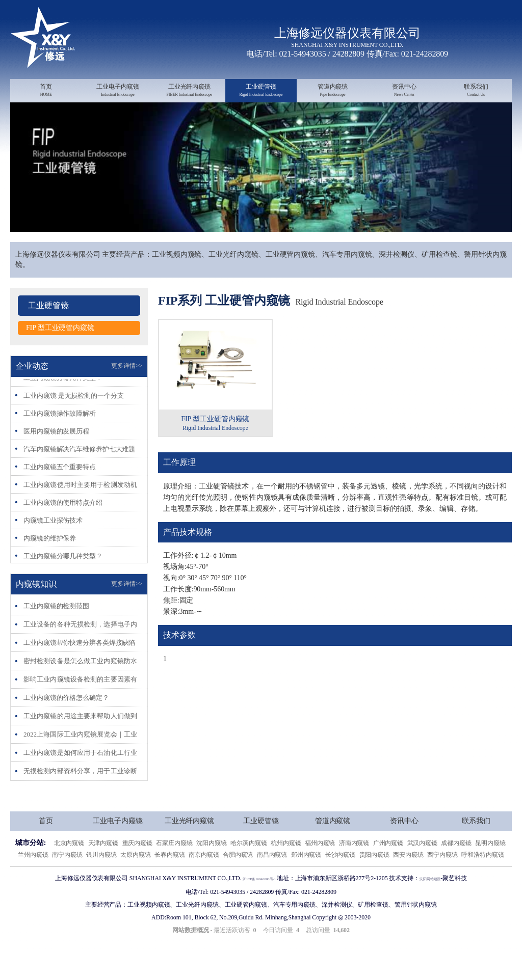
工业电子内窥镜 (118, 91)
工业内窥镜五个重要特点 (62, 492)
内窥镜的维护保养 (52, 563)
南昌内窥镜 (272, 878)
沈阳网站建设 (442, 902)
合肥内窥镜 (238, 878)
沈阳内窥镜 (212, 867)
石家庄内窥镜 (174, 867)
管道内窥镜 (333, 91)
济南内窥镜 (354, 867)
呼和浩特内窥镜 (482, 878)
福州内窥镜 (320, 867)
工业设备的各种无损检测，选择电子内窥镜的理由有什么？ (80, 648)
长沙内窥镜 (341, 878)
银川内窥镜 (101, 878)
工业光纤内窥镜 (189, 91)
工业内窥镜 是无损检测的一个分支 (77, 420)
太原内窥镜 (136, 878)
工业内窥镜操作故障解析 (62, 438)
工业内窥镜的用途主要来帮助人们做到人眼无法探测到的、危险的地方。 (80, 740)
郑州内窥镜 (306, 878)
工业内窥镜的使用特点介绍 (66, 527)
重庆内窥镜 (138, 867)
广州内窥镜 (388, 867)
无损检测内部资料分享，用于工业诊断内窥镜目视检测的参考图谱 (80, 795)
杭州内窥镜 (286, 867)
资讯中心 (404, 91)
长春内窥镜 (170, 878)
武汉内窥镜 (423, 867)
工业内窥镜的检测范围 (59, 630)
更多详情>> (127, 390)
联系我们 (476, 91)
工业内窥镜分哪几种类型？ (66, 402)
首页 (46, 91)
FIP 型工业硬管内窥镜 (62, 352)
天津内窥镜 (103, 867)
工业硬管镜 (261, 91)
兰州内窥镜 (33, 878)
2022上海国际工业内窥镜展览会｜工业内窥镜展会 (80, 758)
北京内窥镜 (69, 867)
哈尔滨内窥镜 (249, 867)
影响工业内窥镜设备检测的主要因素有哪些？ (80, 703)
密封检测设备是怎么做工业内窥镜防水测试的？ (80, 685)
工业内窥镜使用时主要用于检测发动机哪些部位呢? (80, 510)
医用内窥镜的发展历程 (59, 456)
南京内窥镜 (204, 878)
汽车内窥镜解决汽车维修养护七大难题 (80, 474)
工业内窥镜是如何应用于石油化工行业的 (80, 777)
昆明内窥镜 (490, 867)
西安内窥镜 (408, 878)
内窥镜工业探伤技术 (55, 545)
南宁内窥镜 (67, 878)
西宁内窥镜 (442, 878)
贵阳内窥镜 (375, 878)
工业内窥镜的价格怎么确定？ (70, 722)
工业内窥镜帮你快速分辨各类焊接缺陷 (80, 666)
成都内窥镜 (456, 867)
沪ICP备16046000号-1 (252, 902)
